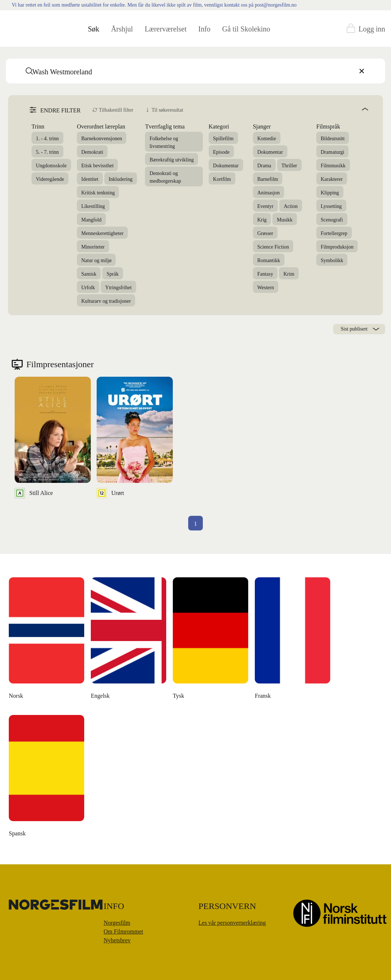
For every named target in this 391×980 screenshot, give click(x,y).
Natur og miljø (96, 260)
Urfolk (88, 288)
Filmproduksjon (337, 247)
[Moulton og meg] (211, 640)
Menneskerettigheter (102, 233)
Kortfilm (222, 179)
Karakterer (332, 179)
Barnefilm (268, 179)
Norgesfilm (117, 923)
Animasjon (269, 193)
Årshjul (122, 29)
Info (204, 29)
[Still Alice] (53, 437)
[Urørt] (135, 437)
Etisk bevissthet (97, 166)
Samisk (89, 274)
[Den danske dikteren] (129, 640)
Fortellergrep (334, 233)
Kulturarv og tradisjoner (106, 301)
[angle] (279, 109)
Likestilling (93, 206)
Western (266, 288)
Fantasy (265, 274)
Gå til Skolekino (246, 29)
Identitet (90, 179)
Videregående (50, 179)
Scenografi (332, 220)
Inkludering (121, 179)
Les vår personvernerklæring (232, 923)
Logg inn (372, 29)
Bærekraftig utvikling (172, 160)
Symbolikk (332, 260)
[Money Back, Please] (47, 778)
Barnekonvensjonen (102, 139)
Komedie (267, 139)
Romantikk (269, 260)
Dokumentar (226, 166)
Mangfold (91, 220)
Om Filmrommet (123, 931)
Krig (262, 220)
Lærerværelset (165, 29)
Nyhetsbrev (117, 940)
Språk (113, 274)
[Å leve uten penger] (293, 640)
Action (291, 206)
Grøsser (265, 233)
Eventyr (265, 206)
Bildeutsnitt (333, 139)
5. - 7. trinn (47, 152)
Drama (264, 166)
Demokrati (92, 152)
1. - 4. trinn (47, 139)
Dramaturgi (332, 152)
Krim (289, 274)
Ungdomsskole (51, 166)
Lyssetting (331, 206)
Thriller (289, 166)
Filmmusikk (333, 166)
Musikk (285, 220)
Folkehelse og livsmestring (164, 142)
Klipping (330, 193)
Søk (94, 29)
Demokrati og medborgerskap (165, 177)
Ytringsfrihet (118, 288)
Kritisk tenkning (98, 193)
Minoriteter (93, 247)
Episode (221, 152)
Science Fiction (273, 247)
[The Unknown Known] (47, 640)
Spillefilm (223, 139)
